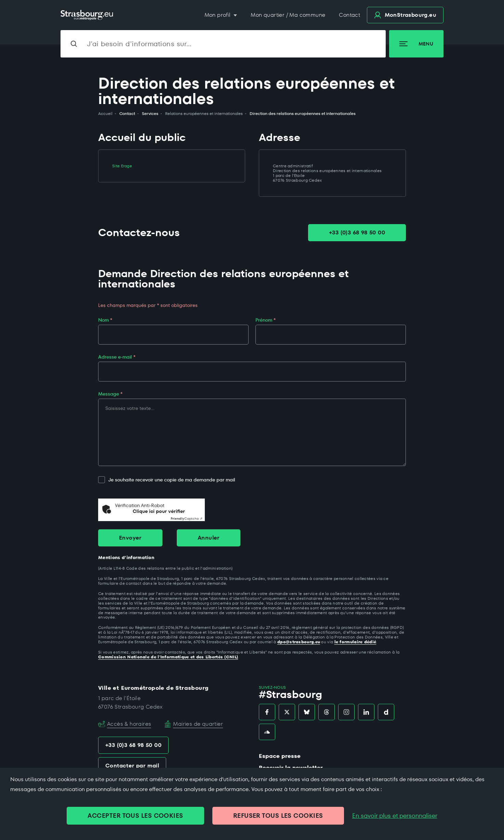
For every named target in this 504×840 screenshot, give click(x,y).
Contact (349, 15)
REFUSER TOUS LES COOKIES (278, 816)
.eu (405, 15)
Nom (105, 320)
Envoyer (130, 538)
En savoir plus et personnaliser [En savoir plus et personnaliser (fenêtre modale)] (395, 816)
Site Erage (122, 166)
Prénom (266, 320)
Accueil (105, 114)
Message (110, 394)
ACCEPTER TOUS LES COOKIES (135, 816)
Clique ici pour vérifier (159, 511)
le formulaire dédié (355, 642)
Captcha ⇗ (187, 519)
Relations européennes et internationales (204, 114)
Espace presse (280, 756)
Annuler (209, 538)
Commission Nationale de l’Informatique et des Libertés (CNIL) (168, 657)
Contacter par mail (132, 766)
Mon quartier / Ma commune (288, 15)
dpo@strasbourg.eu (299, 642)
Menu (416, 44)
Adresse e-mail (117, 357)
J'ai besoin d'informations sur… (140, 44)
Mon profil (218, 15)
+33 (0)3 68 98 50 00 (357, 232)
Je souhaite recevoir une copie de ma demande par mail (167, 480)
